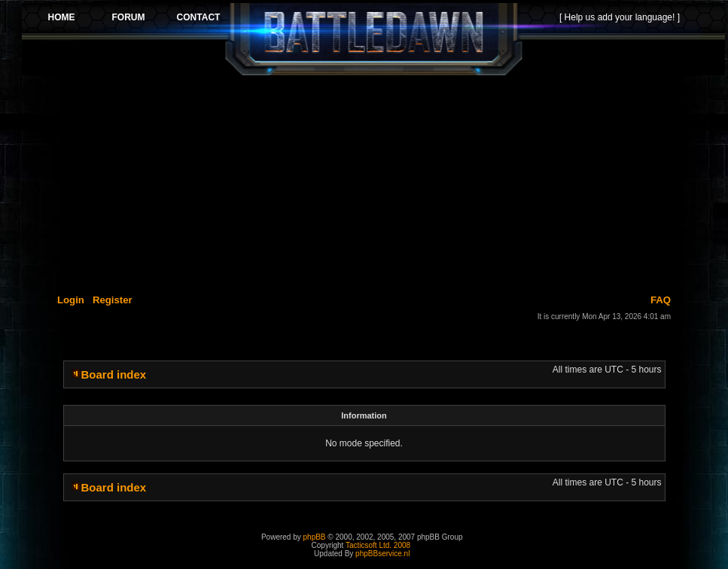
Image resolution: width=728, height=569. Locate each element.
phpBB (315, 537)
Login (71, 300)
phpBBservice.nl (382, 554)
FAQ (661, 300)
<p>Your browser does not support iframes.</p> (373, 39)
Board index (114, 374)
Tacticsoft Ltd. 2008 (378, 545)
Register (113, 300)
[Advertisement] (373, 182)
